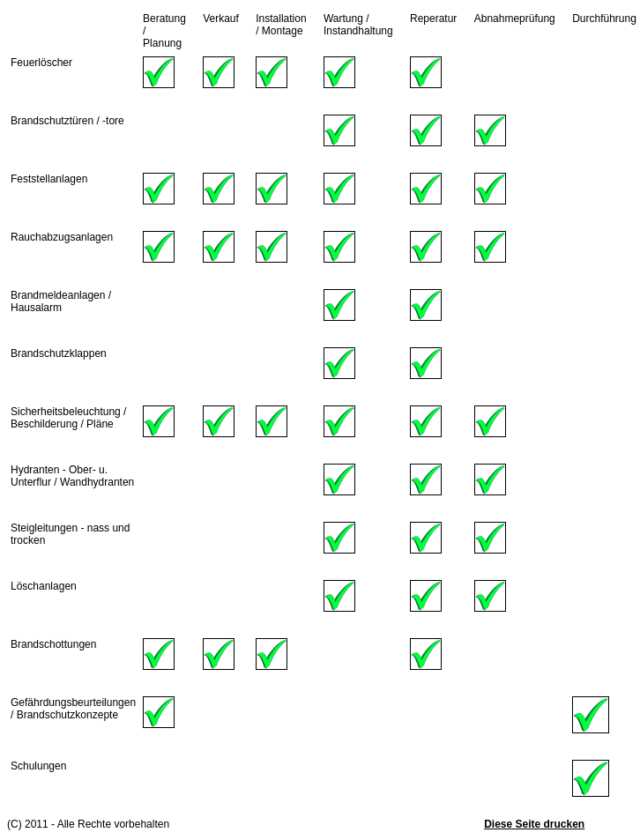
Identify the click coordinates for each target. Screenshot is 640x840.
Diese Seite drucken (534, 824)
